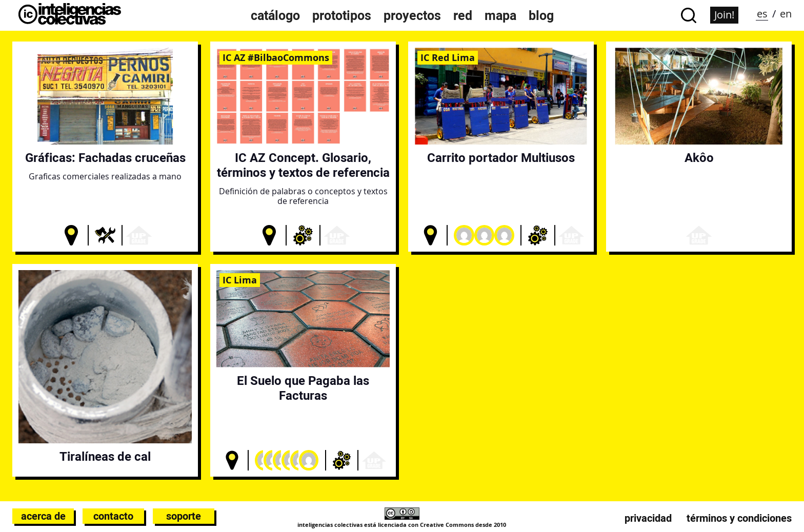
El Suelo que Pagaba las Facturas (303, 388)
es (762, 14)
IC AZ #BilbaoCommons (276, 57)
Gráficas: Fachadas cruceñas (105, 158)
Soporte (184, 516)
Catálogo (275, 15)
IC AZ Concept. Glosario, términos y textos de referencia (303, 165)
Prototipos (342, 15)
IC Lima (240, 280)
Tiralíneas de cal (105, 456)
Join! (724, 15)
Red (463, 15)
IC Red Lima (448, 57)
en (786, 14)
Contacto (113, 516)
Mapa (500, 15)
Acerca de (43, 516)
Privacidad (648, 518)
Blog (541, 15)
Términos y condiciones (739, 518)
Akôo (699, 158)
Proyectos (412, 15)
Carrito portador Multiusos (501, 158)
